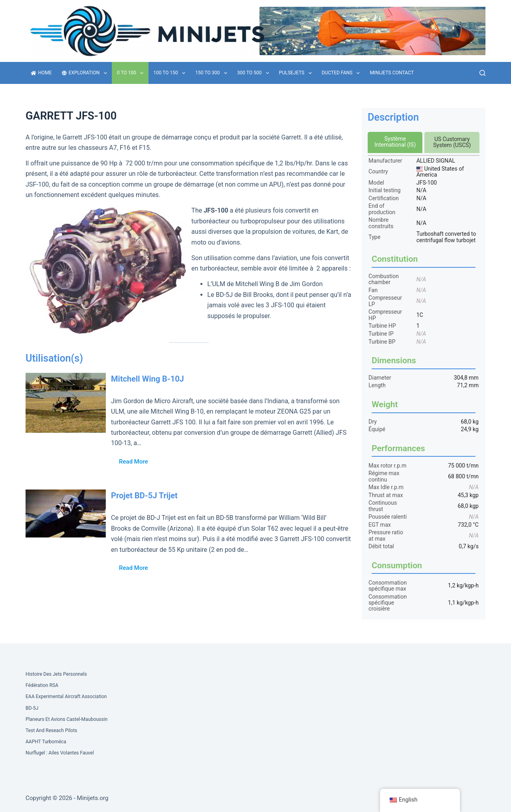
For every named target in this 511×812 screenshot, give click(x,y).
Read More (134, 462)
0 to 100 (132, 73)
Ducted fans (343, 73)
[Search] (482, 73)
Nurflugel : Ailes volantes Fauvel (60, 753)
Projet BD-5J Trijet (144, 496)
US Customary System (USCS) (452, 142)
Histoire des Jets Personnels (56, 674)
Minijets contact (392, 73)
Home (41, 73)
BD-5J (32, 708)
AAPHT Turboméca (46, 742)
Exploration (86, 73)
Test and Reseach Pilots (51, 730)
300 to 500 (255, 73)
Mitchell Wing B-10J (148, 379)
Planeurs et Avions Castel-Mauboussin (66, 719)
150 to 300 (213, 73)
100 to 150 (171, 73)
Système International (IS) (395, 142)
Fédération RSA (42, 685)
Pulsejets (297, 73)
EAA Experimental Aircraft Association (66, 697)
